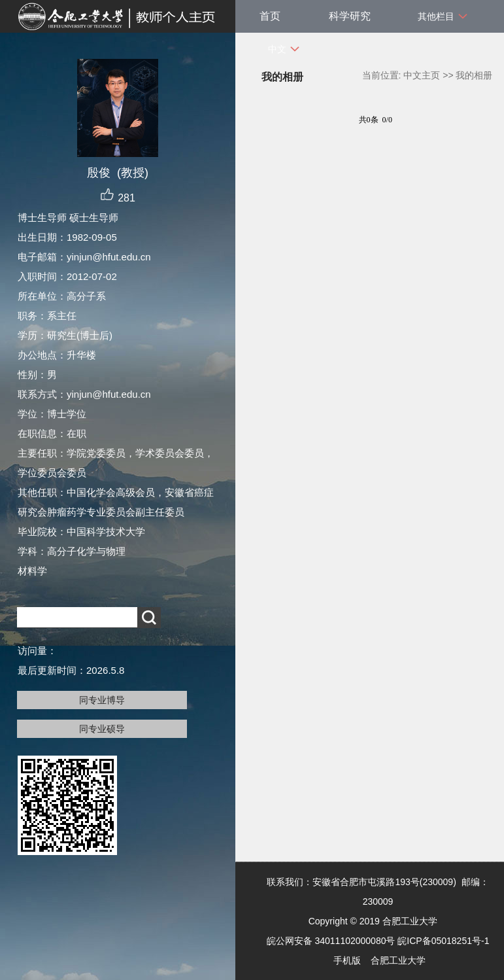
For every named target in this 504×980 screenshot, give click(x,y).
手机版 (347, 960)
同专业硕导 (102, 729)
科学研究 (350, 16)
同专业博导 (102, 700)
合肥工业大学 (398, 960)
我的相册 (474, 75)
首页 (270, 16)
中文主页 (422, 75)
